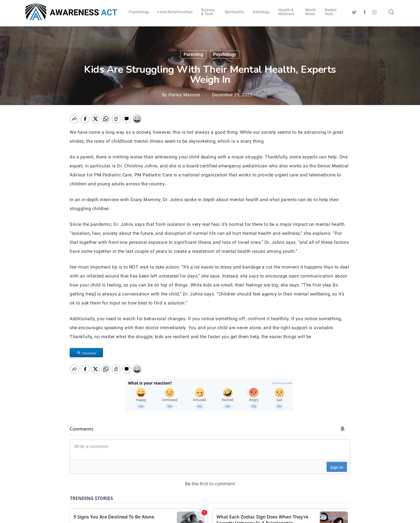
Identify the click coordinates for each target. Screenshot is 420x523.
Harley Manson (184, 95)
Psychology (225, 54)
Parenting (193, 54)
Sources (89, 353)
